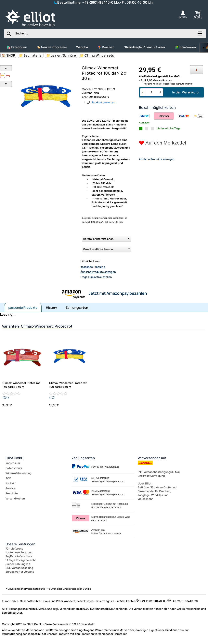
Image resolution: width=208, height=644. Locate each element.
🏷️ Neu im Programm (52, 47)
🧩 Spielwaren (185, 47)
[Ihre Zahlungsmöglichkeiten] (196, 70)
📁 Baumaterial (31, 55)
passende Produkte (93, 267)
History (51, 308)
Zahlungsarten (77, 308)
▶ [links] (204, 48)
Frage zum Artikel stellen (96, 277)
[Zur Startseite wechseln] (35, 27)
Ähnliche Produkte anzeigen (98, 272)
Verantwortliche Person (98, 249)
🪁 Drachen (106, 47)
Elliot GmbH (14, 458)
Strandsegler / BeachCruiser (145, 47)
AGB (8, 478)
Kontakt (11, 483)
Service (10, 488)
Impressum (13, 463)
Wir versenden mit (152, 458)
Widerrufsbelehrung (18, 473)
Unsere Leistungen (20, 544)
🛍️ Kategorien (17, 47)
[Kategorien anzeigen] (199, 35)
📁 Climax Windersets (97, 55)
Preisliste (12, 493)
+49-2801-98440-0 (98, 2)
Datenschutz (14, 468)
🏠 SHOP (8, 55)
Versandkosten (15, 498)
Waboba (82, 47)
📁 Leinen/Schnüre (61, 55)
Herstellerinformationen (98, 239)
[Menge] (151, 92)
